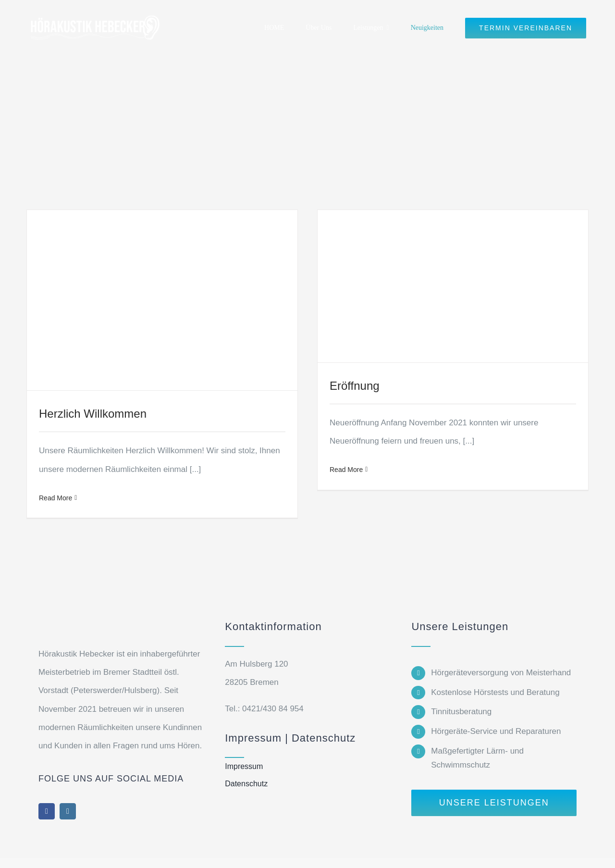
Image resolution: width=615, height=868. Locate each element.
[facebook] (47, 811)
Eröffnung (355, 386)
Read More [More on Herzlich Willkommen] (55, 498)
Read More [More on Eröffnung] (346, 470)
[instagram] (68, 811)
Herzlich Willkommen (93, 414)
